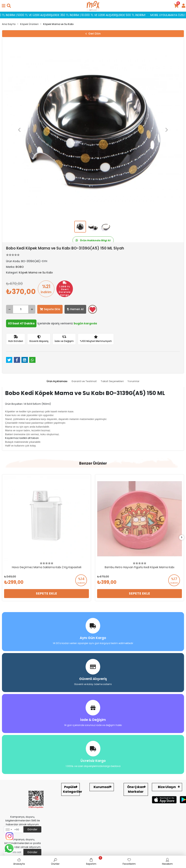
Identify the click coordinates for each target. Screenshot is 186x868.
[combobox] (9, 830)
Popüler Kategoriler (71, 789)
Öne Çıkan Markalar (136, 789)
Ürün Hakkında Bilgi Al (93, 240)
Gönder (32, 829)
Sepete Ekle (50, 309)
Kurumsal (102, 787)
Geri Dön (93, 34)
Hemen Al (75, 309)
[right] (182, 537)
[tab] (57, 381)
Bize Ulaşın (167, 787)
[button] (19, 130)
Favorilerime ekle (93, 310)
